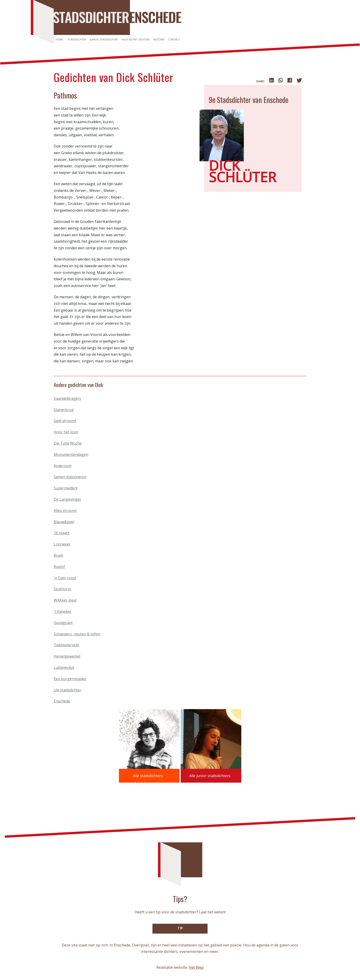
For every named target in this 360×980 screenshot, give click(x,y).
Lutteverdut (64, 668)
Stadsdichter (77, 39)
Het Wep (196, 967)
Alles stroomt (65, 511)
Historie (159, 39)
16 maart (61, 533)
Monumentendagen (71, 454)
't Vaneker (63, 611)
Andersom (63, 466)
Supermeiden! (66, 488)
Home (59, 39)
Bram (58, 555)
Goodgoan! (63, 623)
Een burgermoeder (70, 679)
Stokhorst (62, 589)
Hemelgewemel (67, 656)
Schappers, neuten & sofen (77, 634)
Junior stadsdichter (104, 39)
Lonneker (62, 544)
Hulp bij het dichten (135, 39)
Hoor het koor (66, 432)
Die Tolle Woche (68, 443)
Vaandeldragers (67, 398)
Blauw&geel (64, 522)
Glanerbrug (64, 410)
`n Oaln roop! (65, 578)
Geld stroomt (65, 421)
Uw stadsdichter (67, 690)
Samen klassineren (70, 477)
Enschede (62, 701)
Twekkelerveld (66, 645)
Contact (174, 39)
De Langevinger (67, 499)
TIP (180, 928)
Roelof (59, 567)
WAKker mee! (65, 600)
